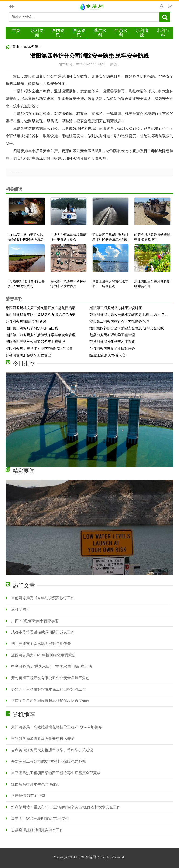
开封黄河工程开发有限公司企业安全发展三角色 (50, 678)
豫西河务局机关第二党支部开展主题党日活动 (41, 308)
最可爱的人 (21, 609)
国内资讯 (58, 33)
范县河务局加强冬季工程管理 (112, 335)
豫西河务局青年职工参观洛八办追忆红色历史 (41, 315)
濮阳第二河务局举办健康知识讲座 (116, 308)
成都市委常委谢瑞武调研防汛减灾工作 (43, 632)
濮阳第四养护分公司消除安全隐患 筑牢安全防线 (127, 328)
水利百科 (163, 33)
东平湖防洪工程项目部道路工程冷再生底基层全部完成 (56, 773)
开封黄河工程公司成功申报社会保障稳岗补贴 (48, 761)
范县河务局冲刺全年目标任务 (112, 348)
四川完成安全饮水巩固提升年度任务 (41, 644)
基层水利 (100, 33)
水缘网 (91, 857)
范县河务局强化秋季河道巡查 (112, 342)
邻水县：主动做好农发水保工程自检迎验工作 (48, 689)
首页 (16, 31)
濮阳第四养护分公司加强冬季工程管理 (35, 342)
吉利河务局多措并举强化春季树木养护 (43, 739)
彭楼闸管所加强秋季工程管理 (28, 355)
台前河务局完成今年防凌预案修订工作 (43, 598)
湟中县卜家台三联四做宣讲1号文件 (40, 819)
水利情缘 (142, 33)
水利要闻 (37, 33)
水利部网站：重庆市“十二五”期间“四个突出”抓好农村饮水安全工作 (66, 807)
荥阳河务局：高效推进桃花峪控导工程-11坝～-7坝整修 (130, 315)
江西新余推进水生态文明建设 (35, 784)
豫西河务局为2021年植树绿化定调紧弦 (43, 655)
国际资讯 (79, 33)
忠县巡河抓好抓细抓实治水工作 (37, 830)
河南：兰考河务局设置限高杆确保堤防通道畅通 (50, 701)
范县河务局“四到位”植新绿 (26, 321)
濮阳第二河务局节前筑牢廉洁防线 (32, 328)
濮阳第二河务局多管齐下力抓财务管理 (119, 321)
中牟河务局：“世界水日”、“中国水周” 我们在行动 (52, 666)
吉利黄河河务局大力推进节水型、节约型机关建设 (52, 750)
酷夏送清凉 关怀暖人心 (107, 355)
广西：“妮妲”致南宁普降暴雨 (35, 621)
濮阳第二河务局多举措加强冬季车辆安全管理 (41, 335)
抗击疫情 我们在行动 (28, 796)
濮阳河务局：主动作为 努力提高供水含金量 (39, 348)
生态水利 (121, 33)
